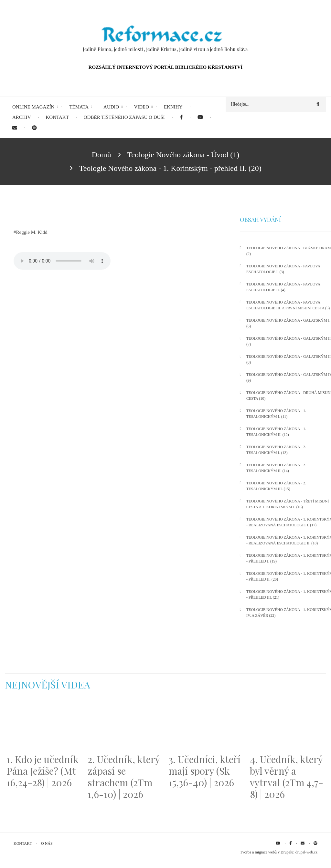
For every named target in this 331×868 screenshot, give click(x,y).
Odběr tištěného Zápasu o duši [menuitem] (124, 117)
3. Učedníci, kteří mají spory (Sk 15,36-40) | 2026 (205, 771)
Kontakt (23, 843)
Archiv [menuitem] (22, 117)
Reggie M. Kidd (32, 232)
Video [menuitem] (141, 107)
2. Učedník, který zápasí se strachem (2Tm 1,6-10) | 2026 (124, 777)
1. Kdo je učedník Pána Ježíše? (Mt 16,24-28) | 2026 (43, 771)
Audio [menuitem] (111, 107)
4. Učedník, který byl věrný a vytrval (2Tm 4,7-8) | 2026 (287, 777)
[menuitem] (181, 117)
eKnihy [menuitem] (173, 107)
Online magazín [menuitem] (33, 107)
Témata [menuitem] (79, 107)
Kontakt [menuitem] (57, 117)
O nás (47, 843)
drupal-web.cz (306, 852)
